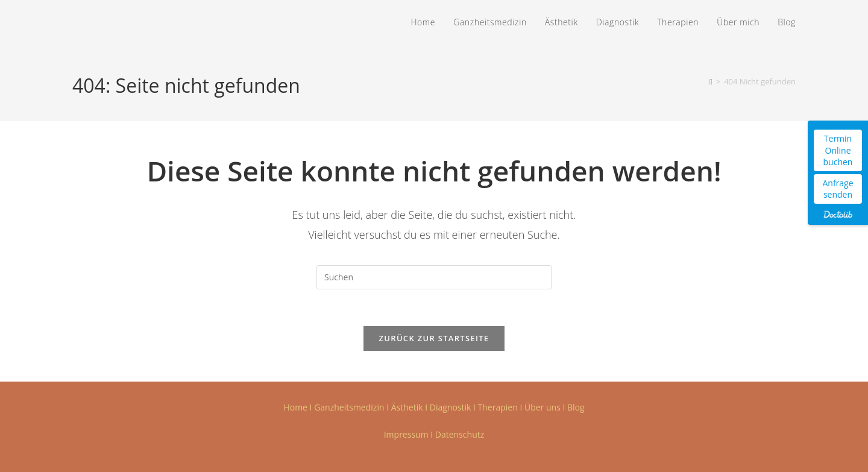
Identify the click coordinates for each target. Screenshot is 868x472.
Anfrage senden (838, 189)
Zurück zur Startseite (434, 338)
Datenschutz (460, 434)
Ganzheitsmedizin (349, 407)
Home (295, 407)
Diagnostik (451, 407)
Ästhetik (407, 407)
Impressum (406, 434)
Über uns (542, 407)
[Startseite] (711, 81)
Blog (576, 407)
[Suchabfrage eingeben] (434, 277)
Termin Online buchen (838, 150)
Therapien (498, 407)
